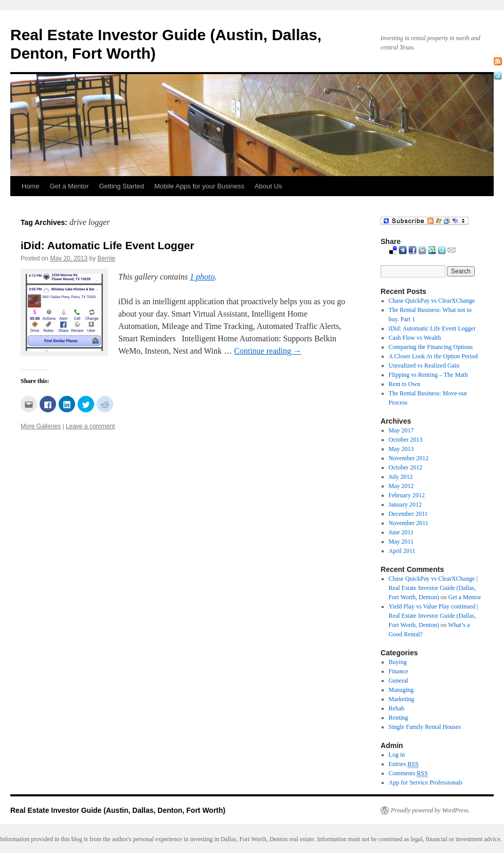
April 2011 (402, 551)
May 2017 (401, 430)
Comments (408, 773)
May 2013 (401, 449)
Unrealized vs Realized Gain (424, 365)
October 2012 (406, 467)
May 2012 (401, 486)
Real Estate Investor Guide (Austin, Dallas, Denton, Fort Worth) (118, 810)
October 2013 (406, 440)
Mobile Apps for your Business (199, 186)
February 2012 (407, 495)
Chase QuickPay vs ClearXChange (432, 301)
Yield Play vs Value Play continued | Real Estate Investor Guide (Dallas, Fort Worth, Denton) (434, 616)
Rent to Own (404, 384)
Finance (399, 671)
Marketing (402, 699)
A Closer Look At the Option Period (433, 356)
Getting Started (122, 186)
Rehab (397, 708)
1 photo (202, 277)
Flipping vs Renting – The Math (428, 375)
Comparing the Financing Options (431, 347)
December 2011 (408, 514)
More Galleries (41, 426)
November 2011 (409, 523)
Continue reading (268, 351)
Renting (399, 718)
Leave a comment (90, 426)
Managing (401, 690)
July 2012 (401, 477)
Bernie (106, 258)
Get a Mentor (69, 186)
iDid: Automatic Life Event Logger (107, 245)
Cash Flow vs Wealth (415, 338)
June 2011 (401, 532)
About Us (268, 186)
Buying (398, 662)
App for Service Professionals (426, 782)
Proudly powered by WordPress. (430, 810)
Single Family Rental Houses (425, 727)
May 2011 (401, 542)
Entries (404, 764)
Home (31, 186)
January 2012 (405, 504)
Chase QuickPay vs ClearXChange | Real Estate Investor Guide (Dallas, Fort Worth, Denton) (433, 588)
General (399, 681)
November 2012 (409, 458)
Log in (397, 755)
